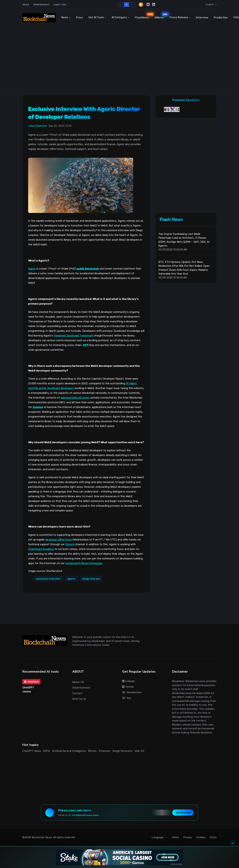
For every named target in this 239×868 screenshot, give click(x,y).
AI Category (119, 17)
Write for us (79, 699)
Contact (77, 693)
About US (78, 682)
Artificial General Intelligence (69, 751)
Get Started (181, 813)
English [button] (210, 4)
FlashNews (143, 16)
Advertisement (41, 4)
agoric (71, 579)
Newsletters (132, 692)
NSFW (47, 751)
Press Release (179, 17)
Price (80, 18)
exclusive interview (48, 579)
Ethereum (105, 751)
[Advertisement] (119, 69)
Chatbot (32, 682)
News (65, 17)
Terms (175, 839)
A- (121, 4)
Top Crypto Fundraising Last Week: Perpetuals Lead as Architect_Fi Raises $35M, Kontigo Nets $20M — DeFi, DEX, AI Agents (184, 242)
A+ (132, 4)
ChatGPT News (32, 751)
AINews (161, 16)
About (26, 4)
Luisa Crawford (37, 126)
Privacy (188, 839)
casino (27, 692)
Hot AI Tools (96, 17)
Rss (127, 698)
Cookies (201, 839)
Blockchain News (42, 839)
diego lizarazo (91, 579)
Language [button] (158, 839)
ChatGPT (28, 688)
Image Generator (123, 751)
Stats (213, 839)
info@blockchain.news (88, 816)
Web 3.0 (139, 751)
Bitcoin (92, 751)
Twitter (128, 687)
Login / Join (60, 4)
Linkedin (129, 681)
